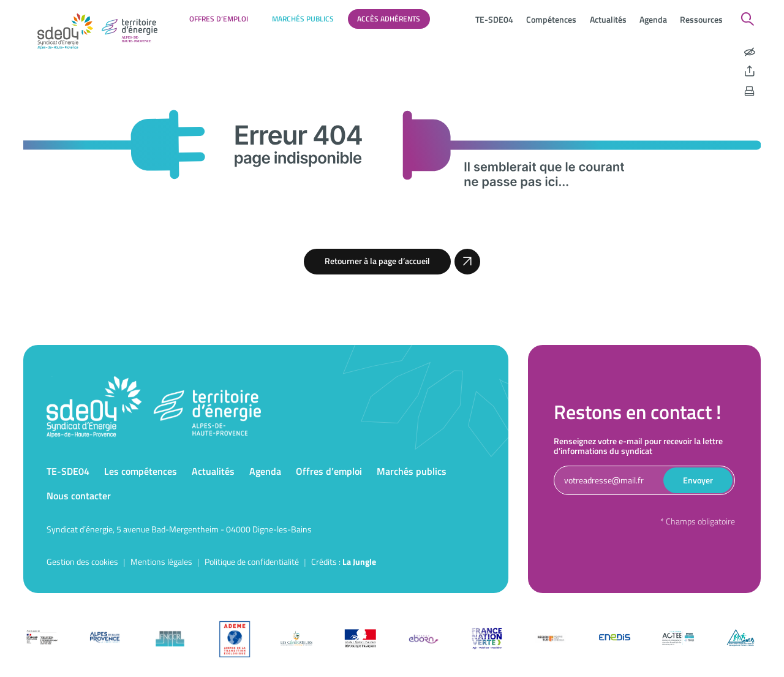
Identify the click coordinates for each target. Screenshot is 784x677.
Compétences (551, 19)
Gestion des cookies (82, 562)
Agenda (653, 19)
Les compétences (141, 471)
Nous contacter (79, 496)
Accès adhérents (389, 19)
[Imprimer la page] (750, 91)
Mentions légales (161, 562)
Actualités (608, 19)
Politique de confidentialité (252, 562)
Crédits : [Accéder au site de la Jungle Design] (344, 562)
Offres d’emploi (219, 19)
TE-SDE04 (494, 19)
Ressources (701, 19)
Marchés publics (303, 19)
